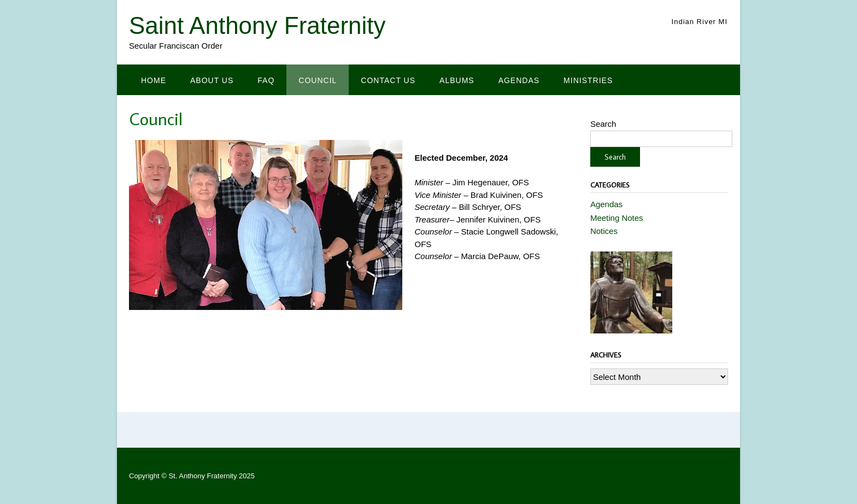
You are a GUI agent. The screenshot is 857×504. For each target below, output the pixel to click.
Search (603, 124)
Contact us (388, 80)
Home (154, 80)
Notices (604, 231)
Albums (457, 80)
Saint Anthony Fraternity (257, 25)
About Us (212, 80)
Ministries (588, 80)
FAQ (266, 80)
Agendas (519, 80)
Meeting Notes (617, 218)
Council (318, 80)
